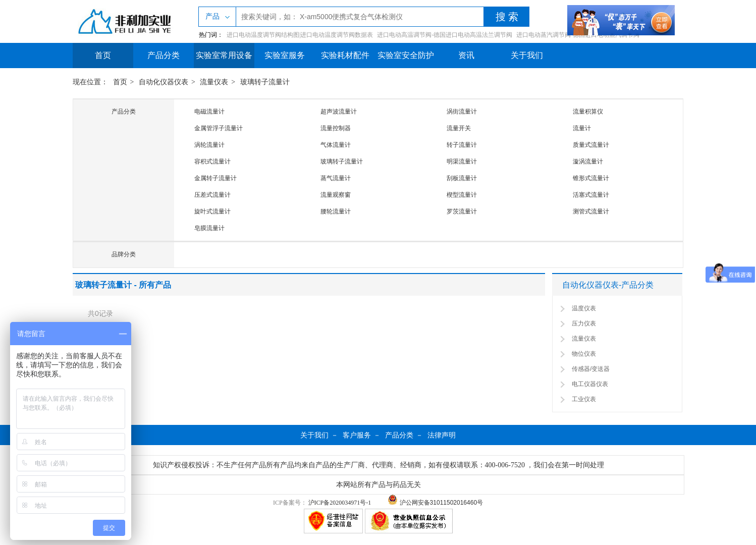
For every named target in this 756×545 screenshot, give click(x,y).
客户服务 (357, 435)
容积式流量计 (212, 161)
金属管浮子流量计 (219, 128)
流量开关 (459, 128)
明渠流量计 (462, 161)
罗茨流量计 (462, 211)
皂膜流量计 (209, 228)
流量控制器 (336, 128)
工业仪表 (584, 399)
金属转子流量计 (215, 178)
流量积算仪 (588, 112)
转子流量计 (462, 145)
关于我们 (527, 55)
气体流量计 (336, 145)
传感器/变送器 (591, 369)
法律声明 (442, 435)
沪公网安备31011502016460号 (435, 503)
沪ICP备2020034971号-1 (340, 503)
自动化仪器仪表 (164, 82)
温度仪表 (584, 308)
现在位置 (87, 82)
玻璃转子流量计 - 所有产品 (123, 285)
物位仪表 (584, 354)
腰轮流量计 (336, 211)
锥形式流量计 (591, 178)
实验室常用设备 (224, 55)
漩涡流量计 (588, 161)
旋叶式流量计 (212, 211)
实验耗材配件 (345, 55)
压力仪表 (584, 323)
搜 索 (507, 17)
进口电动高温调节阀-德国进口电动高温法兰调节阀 (445, 35)
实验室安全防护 (406, 55)
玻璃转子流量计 (265, 82)
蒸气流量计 (336, 178)
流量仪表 (214, 82)
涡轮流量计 (209, 145)
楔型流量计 (462, 195)
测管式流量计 (591, 211)
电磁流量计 (209, 112)
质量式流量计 (591, 145)
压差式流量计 (212, 195)
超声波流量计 (339, 112)
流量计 (582, 128)
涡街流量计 (462, 112)
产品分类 (164, 55)
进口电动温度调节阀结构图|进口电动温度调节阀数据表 (300, 35)
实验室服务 (285, 55)
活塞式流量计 (591, 195)
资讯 (466, 55)
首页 (103, 55)
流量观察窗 (336, 195)
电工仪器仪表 (590, 384)
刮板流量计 (462, 178)
